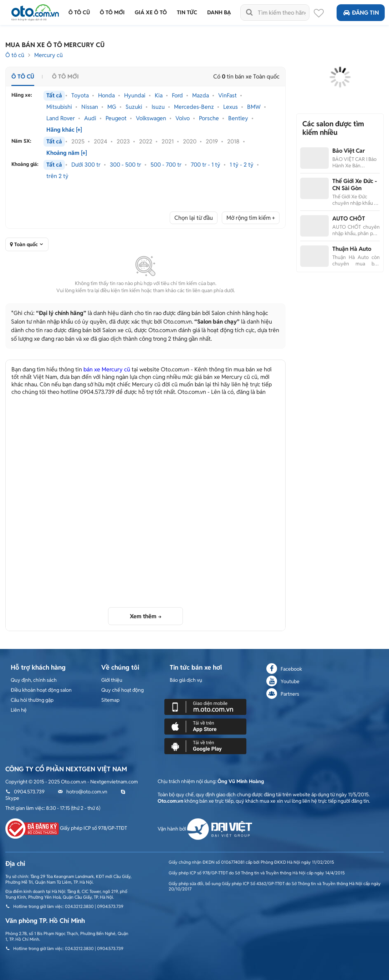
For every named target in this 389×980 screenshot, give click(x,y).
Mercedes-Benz (194, 107)
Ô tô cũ (15, 55)
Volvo (183, 118)
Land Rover (61, 118)
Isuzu (158, 107)
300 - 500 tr (126, 165)
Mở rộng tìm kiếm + (251, 218)
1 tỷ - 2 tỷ (242, 165)
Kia (159, 96)
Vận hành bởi (205, 829)
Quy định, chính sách (34, 680)
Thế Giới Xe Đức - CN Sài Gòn (355, 185)
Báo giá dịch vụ (186, 680)
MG (112, 107)
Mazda (201, 96)
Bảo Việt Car (349, 151)
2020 (190, 142)
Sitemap (110, 700)
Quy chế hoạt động (122, 690)
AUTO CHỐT (349, 219)
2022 (146, 142)
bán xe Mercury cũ (107, 369)
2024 (101, 142)
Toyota (80, 96)
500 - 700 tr (166, 165)
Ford (177, 96)
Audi (90, 118)
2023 (123, 142)
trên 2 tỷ (57, 176)
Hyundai (135, 96)
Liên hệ (19, 710)
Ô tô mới (65, 77)
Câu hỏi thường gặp (32, 700)
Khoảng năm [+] (67, 153)
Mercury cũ (48, 55)
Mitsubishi (59, 107)
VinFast (227, 96)
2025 (78, 142)
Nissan (90, 107)
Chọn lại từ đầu (194, 218)
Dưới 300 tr (86, 165)
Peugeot (116, 118)
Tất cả (54, 96)
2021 (168, 142)
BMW (254, 107)
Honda (106, 96)
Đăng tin (361, 13)
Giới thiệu (112, 680)
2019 (212, 142)
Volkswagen (151, 118)
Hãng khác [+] (64, 130)
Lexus (231, 107)
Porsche (209, 118)
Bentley (238, 118)
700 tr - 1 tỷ (206, 165)
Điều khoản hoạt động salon (41, 690)
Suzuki (134, 107)
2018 (233, 142)
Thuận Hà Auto (352, 249)
